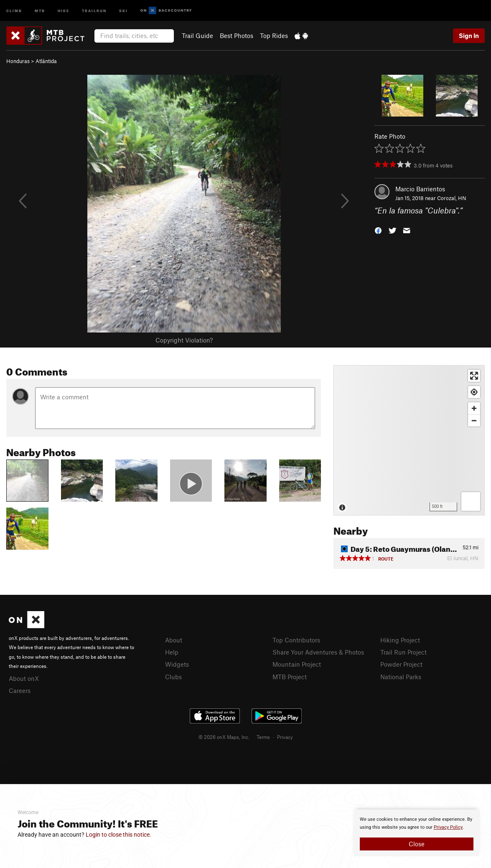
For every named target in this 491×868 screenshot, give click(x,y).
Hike (64, 10)
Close (417, 844)
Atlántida (46, 61)
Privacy (285, 737)
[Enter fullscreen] (474, 376)
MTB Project (290, 677)
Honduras (18, 61)
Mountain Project (297, 664)
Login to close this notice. (118, 835)
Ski (123, 10)
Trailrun (94, 10)
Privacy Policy (448, 827)
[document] (417, 833)
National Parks (401, 677)
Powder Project (401, 664)
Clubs (173, 677)
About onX (24, 678)
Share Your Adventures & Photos (318, 652)
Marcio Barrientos (420, 189)
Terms (263, 737)
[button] (378, 230)
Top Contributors (296, 640)
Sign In (469, 36)
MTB (40, 10)
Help (172, 652)
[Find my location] (474, 392)
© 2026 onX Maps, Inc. (224, 737)
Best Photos (237, 36)
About (174, 640)
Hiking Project (400, 640)
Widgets (177, 664)
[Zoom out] (474, 420)
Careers (20, 690)
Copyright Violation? (184, 340)
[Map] (409, 440)
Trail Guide (197, 36)
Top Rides (274, 36)
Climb (14, 10)
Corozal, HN (452, 198)
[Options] (471, 501)
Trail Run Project (403, 652)
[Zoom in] (474, 408)
